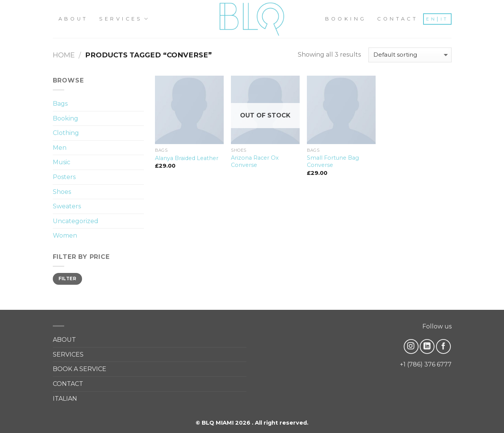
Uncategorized (76, 221)
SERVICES (125, 19)
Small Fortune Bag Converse (333, 161)
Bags (60, 104)
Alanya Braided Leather (187, 158)
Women (65, 236)
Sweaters (67, 206)
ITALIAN (65, 399)
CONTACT (397, 19)
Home (64, 55)
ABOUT (73, 19)
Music (62, 162)
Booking (66, 118)
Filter (67, 278)
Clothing (66, 133)
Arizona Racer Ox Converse (255, 161)
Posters (64, 177)
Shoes (62, 192)
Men (60, 148)
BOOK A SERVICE (80, 369)
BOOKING (346, 19)
